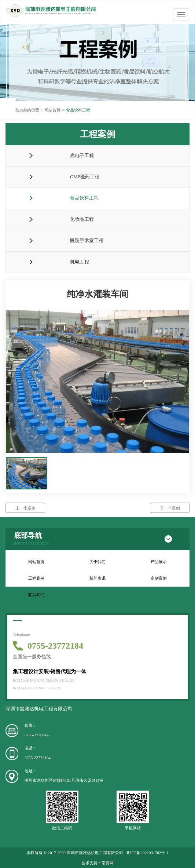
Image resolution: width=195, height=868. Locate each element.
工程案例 (36, 578)
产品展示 (159, 562)
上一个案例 (25, 508)
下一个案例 (170, 508)
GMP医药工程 (85, 177)
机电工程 (80, 262)
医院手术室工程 (87, 241)
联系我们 (36, 595)
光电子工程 (82, 156)
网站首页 (36, 562)
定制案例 (159, 578)
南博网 (108, 863)
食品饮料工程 (84, 198)
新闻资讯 (97, 578)
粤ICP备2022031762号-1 (147, 853)
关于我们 (97, 562)
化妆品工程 (82, 219)
